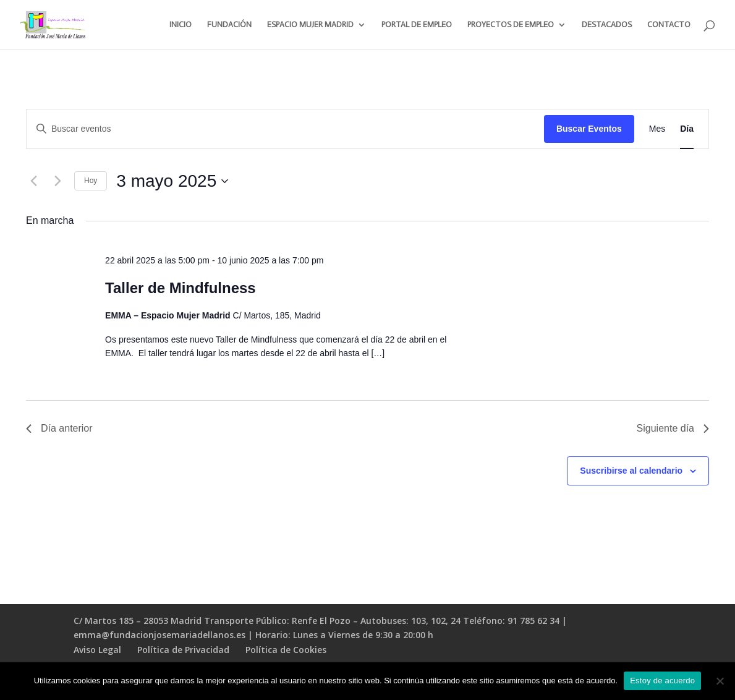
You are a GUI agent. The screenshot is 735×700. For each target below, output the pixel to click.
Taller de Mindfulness (181, 288)
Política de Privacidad (183, 650)
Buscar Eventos (589, 129)
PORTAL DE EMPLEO (417, 25)
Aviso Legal (97, 650)
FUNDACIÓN (229, 25)
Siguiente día (673, 428)
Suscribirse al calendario (631, 471)
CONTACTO (669, 25)
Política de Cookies (286, 650)
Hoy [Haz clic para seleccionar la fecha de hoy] (91, 181)
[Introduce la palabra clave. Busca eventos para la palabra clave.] (285, 129)
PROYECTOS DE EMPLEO (511, 25)
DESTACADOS (607, 25)
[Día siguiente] (57, 181)
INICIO (181, 25)
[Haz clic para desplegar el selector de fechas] (172, 181)
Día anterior (59, 428)
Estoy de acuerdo (662, 681)
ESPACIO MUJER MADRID (310, 25)
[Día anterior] (33, 181)
